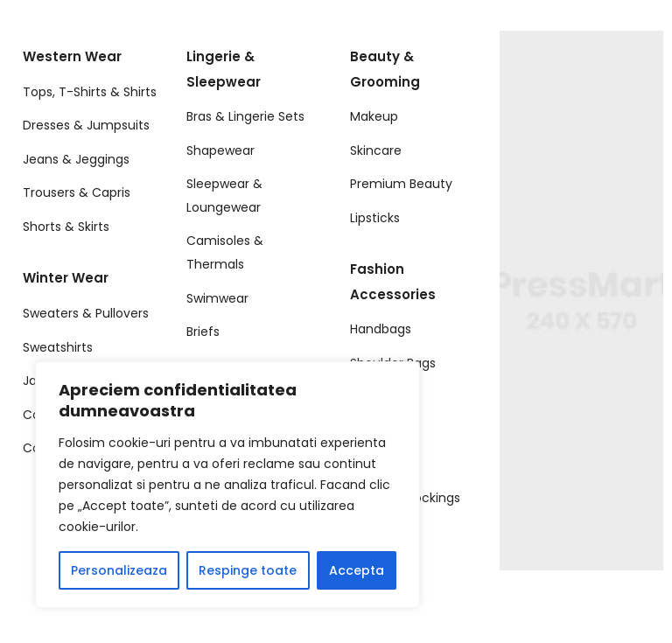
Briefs (203, 332)
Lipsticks (375, 218)
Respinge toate (248, 570)
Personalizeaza (119, 570)
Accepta (357, 570)
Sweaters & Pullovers (86, 313)
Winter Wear (66, 278)
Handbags (381, 329)
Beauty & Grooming (385, 69)
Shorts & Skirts (66, 227)
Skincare (376, 150)
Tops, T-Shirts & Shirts (90, 92)
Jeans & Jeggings (76, 159)
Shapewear (220, 150)
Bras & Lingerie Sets (245, 116)
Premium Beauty (401, 184)
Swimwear (217, 298)
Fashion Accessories (393, 282)
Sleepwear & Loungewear (224, 196)
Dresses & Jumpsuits (86, 125)
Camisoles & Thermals (225, 252)
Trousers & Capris (77, 192)
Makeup (374, 116)
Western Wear (72, 56)
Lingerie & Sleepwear (224, 69)
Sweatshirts (58, 347)
